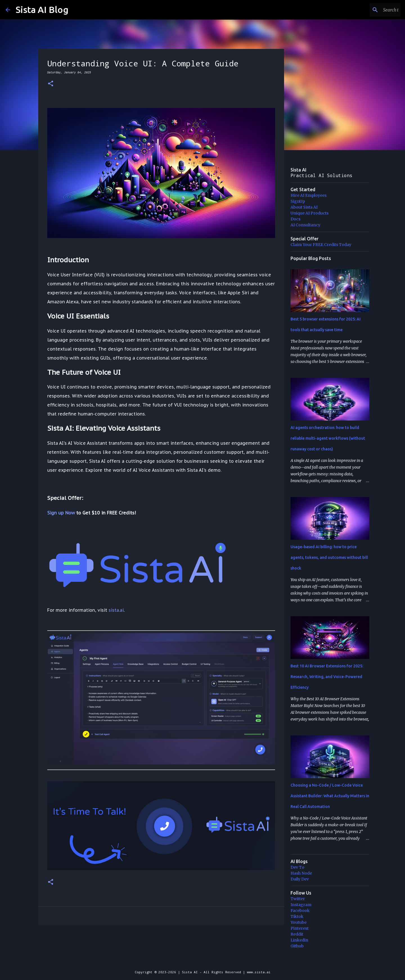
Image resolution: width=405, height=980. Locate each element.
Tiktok (297, 916)
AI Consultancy (305, 225)
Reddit (297, 934)
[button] (51, 84)
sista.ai (116, 610)
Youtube (299, 922)
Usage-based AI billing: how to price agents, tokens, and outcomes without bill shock (329, 557)
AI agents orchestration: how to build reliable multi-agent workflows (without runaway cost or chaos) (328, 438)
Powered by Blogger (202, 960)
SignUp (298, 201)
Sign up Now (61, 513)
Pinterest (300, 928)
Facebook (300, 911)
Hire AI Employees (309, 195)
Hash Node (301, 873)
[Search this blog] (371, 10)
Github (297, 946)
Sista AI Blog (42, 10)
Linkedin (299, 940)
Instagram (301, 905)
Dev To (297, 867)
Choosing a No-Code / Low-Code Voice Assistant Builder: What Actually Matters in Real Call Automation (330, 796)
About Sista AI (304, 207)
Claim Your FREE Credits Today (321, 245)
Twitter (298, 899)
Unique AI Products (310, 213)
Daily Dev (300, 879)
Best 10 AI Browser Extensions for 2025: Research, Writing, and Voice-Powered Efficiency (327, 677)
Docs (295, 219)
